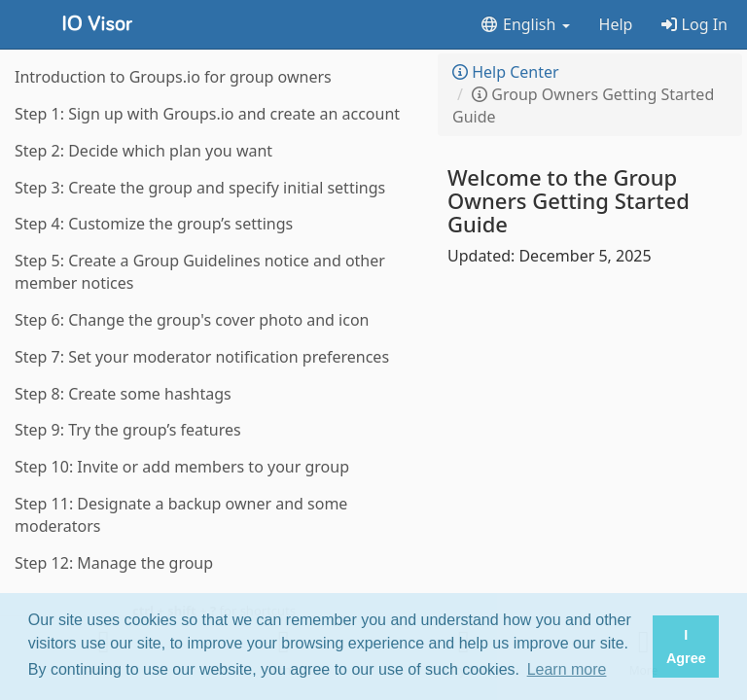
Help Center (506, 72)
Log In (694, 24)
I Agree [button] (686, 647)
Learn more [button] (567, 669)
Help (616, 24)
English (525, 24)
